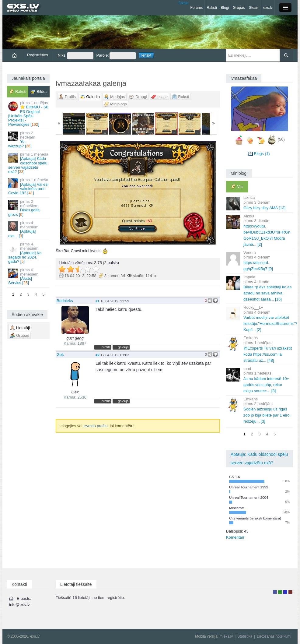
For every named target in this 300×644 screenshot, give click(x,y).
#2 (98, 355)
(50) (281, 140)
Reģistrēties (38, 55)
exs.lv (268, 8)
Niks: (76, 56)
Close (183, 3)
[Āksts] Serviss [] (29, 276)
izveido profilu (96, 426)
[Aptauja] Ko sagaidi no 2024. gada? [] (29, 253)
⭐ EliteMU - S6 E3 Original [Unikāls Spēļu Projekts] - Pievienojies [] (29, 114)
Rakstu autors (280, 592)
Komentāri (235, 537)
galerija (123, 347)
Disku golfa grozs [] (29, 208)
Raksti (212, 8)
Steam (254, 8)
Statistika (245, 636)
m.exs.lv (226, 636)
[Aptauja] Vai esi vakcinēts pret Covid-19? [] (29, 186)
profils (106, 347)
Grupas (239, 8)
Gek (60, 355)
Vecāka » (193, 193)
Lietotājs (275, 592)
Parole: (116, 56)
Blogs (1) (262, 154)
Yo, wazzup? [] (29, 139)
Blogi (225, 8)
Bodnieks (65, 301)
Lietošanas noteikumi (274, 636)
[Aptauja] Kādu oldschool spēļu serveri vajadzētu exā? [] (29, 163)
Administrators (290, 592)
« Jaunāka (83, 193)
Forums (197, 8)
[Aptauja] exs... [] (29, 229)
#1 (98, 301)
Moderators (285, 592)
